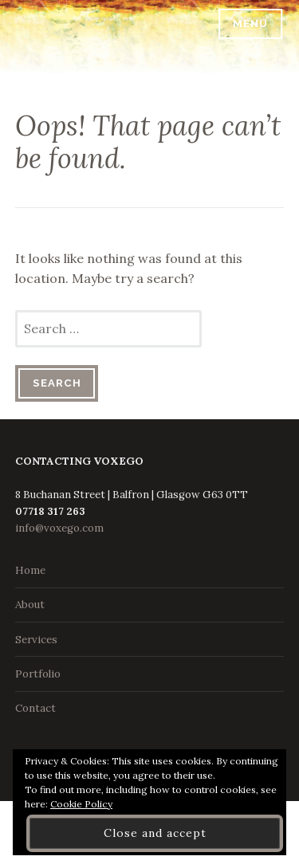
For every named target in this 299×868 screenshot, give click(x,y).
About (30, 605)
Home (30, 570)
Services (36, 640)
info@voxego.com (59, 528)
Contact (35, 708)
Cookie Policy (81, 804)
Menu (250, 24)
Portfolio (38, 674)
